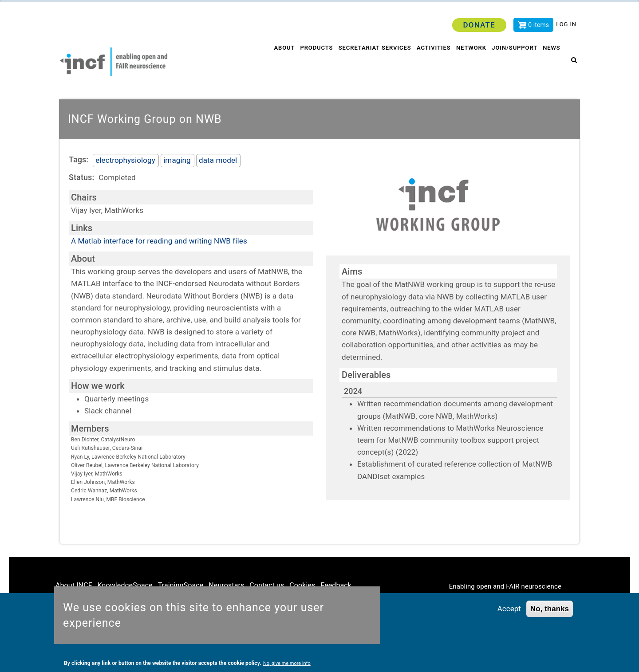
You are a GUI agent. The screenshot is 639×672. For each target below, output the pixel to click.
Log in (566, 24)
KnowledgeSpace (125, 585)
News (552, 62)
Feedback (336, 585)
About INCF (74, 585)
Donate (479, 25)
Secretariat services (371, 62)
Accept (509, 609)
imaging (177, 160)
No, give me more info (287, 664)
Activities (431, 62)
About (279, 62)
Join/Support (514, 62)
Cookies (302, 585)
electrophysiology (125, 160)
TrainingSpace (181, 585)
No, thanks (550, 609)
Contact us (267, 585)
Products (312, 62)
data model (218, 160)
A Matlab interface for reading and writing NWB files (159, 241)
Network (469, 62)
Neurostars (226, 585)
